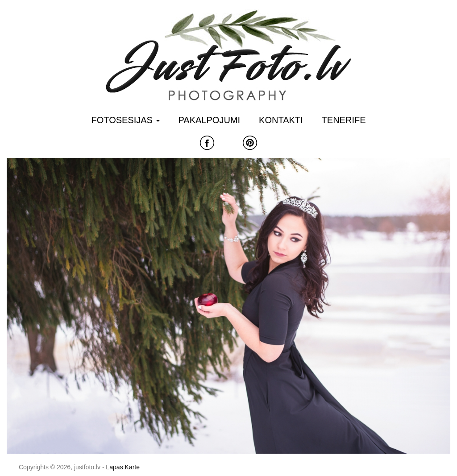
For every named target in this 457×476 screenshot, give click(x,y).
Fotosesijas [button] (126, 120)
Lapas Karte (123, 467)
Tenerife (344, 120)
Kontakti (281, 120)
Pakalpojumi (210, 120)
